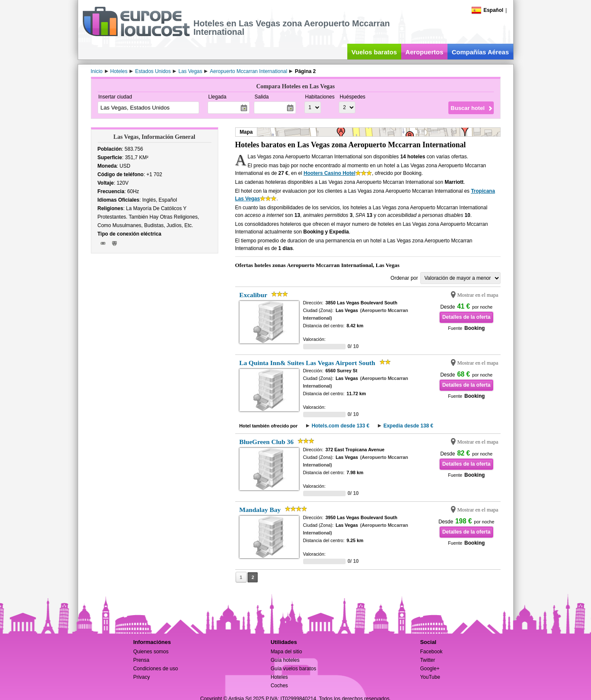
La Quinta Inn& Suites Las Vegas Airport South (307, 363)
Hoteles (279, 677)
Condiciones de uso (156, 669)
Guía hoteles (285, 660)
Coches (279, 686)
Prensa (141, 660)
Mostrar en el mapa (478, 295)
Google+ (430, 669)
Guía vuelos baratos (293, 669)
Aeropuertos (424, 52)
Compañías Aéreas (480, 52)
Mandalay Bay (260, 510)
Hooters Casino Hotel (329, 173)
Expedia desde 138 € (408, 426)
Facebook (431, 652)
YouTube (430, 677)
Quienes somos (151, 652)
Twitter (427, 660)
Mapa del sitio (286, 652)
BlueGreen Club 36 (267, 442)
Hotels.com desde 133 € (341, 426)
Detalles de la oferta (466, 317)
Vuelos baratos (374, 52)
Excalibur (253, 295)
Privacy (142, 677)
